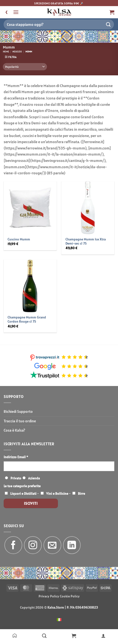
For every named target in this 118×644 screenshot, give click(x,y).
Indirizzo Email (16, 457)
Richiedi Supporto (18, 411)
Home (6, 52)
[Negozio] (44, 635)
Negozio (17, 52)
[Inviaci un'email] (52, 545)
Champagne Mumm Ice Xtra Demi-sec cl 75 (86, 242)
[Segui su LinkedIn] (72, 545)
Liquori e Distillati (23, 494)
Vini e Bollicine (57, 494)
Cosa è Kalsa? (14, 430)
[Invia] (108, 24)
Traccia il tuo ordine (20, 421)
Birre (81, 494)
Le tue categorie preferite (22, 486)
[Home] (15, 635)
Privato (16, 478)
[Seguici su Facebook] (13, 545)
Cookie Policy (70, 596)
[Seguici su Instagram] (33, 545)
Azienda (34, 478)
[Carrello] (74, 635)
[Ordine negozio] (25, 67)
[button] (16, 12)
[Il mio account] (103, 635)
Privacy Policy (49, 596)
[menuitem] (59, 619)
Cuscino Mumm (19, 239)
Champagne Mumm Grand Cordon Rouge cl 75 (27, 320)
